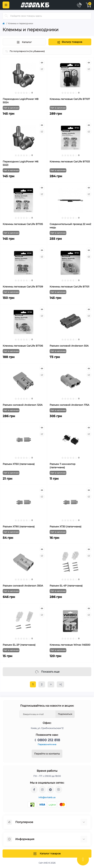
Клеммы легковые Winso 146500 (70, 645)
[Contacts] (79, 5)
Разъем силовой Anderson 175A (69, 405)
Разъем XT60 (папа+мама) (19, 464)
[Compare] (42, 69)
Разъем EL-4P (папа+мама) (66, 586)
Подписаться (65, 714)
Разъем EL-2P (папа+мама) (19, 645)
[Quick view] (42, 63)
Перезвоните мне (47, 744)
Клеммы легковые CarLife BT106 (23, 346)
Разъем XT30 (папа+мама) (66, 527)
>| (60, 684)
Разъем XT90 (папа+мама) (19, 527)
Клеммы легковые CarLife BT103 (70, 162)
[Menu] (6, 5)
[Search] (6, 16)
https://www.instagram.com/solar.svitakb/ (42, 790)
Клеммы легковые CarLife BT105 (23, 224)
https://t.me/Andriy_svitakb (50, 790)
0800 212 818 (49, 740)
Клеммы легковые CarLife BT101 (69, 287)
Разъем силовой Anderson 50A (69, 346)
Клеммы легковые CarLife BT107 (70, 99)
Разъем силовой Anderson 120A (23, 405)
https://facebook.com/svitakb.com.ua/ (34, 790)
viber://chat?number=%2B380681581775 (59, 790)
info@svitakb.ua (47, 797)
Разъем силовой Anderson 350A (23, 586)
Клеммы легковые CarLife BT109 (23, 287)
